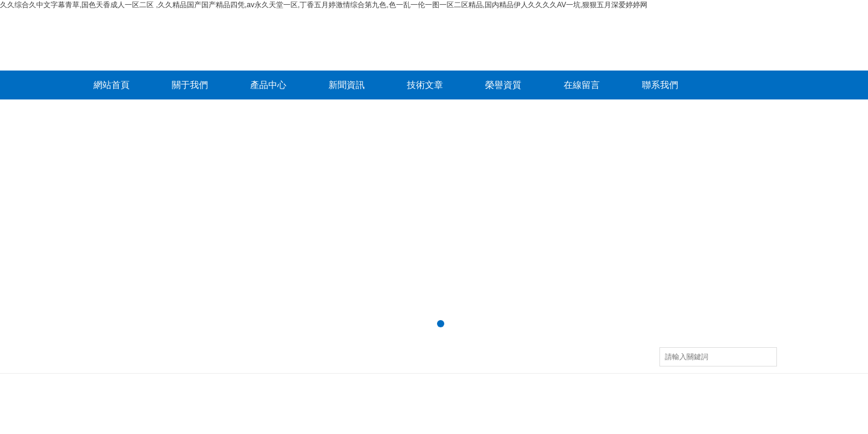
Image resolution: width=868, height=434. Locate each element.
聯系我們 (660, 85)
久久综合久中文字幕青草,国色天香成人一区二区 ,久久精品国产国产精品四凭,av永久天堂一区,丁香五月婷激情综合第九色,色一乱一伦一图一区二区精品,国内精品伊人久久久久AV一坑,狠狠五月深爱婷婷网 (324, 5)
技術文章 (425, 85)
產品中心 (268, 85)
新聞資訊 (347, 85)
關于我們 (190, 85)
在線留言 (582, 85)
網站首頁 (112, 85)
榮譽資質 (503, 85)
